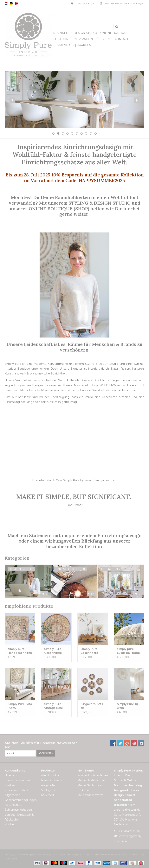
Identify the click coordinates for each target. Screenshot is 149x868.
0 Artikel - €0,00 (84, 3)
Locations (62, 39)
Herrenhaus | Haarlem (72, 45)
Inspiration (83, 39)
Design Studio (85, 33)
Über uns (104, 39)
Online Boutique (114, 33)
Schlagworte (50, 790)
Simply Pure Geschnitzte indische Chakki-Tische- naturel (93, 651)
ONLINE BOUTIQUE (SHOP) (60, 209)
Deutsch (11, 4)
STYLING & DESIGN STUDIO (100, 203)
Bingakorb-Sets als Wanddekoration (93, 706)
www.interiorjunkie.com (100, 480)
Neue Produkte (52, 780)
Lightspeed (11, 859)
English (16, 4)
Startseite (62, 33)
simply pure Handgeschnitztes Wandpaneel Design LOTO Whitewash (20, 651)
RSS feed (47, 795)
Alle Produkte (50, 775)
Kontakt (122, 39)
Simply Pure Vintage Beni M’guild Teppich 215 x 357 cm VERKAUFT (56, 706)
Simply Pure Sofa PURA (20, 706)
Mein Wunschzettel (91, 795)
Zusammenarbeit (16, 790)
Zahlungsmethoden (18, 810)
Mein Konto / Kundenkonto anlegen (122, 3)
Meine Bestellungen (91, 780)
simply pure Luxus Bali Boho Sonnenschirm (128, 651)
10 (95, 133)
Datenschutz (13, 805)
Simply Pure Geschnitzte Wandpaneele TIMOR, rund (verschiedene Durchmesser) (55, 651)
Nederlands (6, 4)
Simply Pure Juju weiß (129, 706)
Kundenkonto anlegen (93, 775)
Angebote (48, 785)
